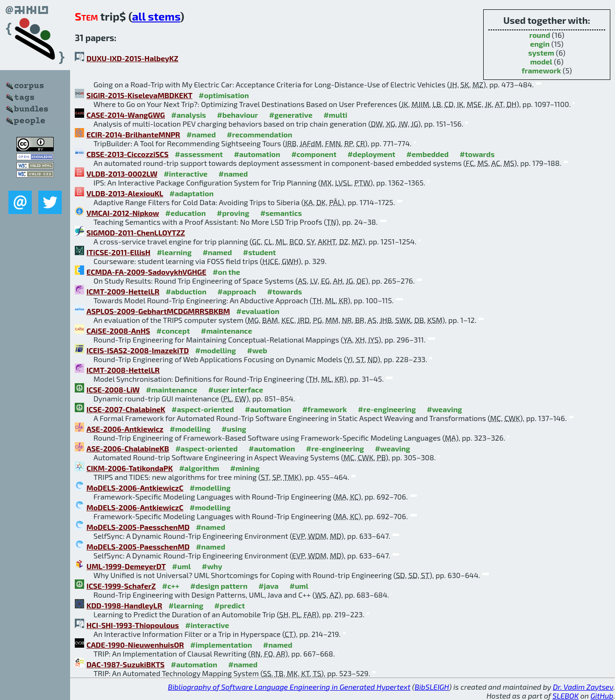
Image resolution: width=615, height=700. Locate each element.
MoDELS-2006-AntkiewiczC (135, 488)
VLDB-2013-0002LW (122, 174)
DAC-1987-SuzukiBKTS (125, 664)
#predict (230, 605)
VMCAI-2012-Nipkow (123, 213)
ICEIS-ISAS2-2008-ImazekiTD (138, 350)
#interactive (186, 174)
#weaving (444, 409)
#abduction (186, 291)
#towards (477, 154)
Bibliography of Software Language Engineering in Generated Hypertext (289, 687)
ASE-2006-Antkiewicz (125, 429)
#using (234, 429)
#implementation (221, 645)
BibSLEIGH (432, 687)
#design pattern (219, 586)
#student (260, 252)
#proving (233, 213)
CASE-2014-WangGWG (126, 115)
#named (201, 134)
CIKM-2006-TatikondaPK (130, 468)
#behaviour (237, 115)
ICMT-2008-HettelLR (123, 370)
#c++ (171, 586)
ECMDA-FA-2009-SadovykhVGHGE (146, 272)
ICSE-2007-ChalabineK (126, 409)
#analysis (189, 115)
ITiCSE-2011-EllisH (118, 252)
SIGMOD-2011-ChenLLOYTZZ (136, 232)
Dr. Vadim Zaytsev (583, 687)
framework (541, 70)
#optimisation (224, 95)
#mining (245, 468)
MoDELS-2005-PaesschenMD (138, 527)
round (540, 35)
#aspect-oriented (203, 409)
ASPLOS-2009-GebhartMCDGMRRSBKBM (158, 311)
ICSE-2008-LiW (113, 389)
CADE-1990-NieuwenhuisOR (135, 645)
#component (314, 154)
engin (540, 44)
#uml (181, 566)
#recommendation (259, 134)
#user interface (235, 389)
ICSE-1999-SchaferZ (121, 586)
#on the (226, 272)
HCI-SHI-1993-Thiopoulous (133, 625)
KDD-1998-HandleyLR (124, 605)
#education (186, 213)
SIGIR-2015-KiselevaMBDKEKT (139, 95)
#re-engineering (387, 409)
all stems (156, 16)
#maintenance (227, 331)
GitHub (602, 696)
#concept (173, 331)
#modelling (216, 350)
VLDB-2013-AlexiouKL (125, 193)
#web (257, 350)
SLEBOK (565, 696)
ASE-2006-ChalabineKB (128, 448)
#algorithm (199, 468)
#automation (257, 154)
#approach (237, 291)
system (541, 53)
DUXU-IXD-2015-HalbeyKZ (132, 58)
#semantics (281, 213)
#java (268, 586)
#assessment (199, 154)
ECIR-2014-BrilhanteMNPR (133, 134)
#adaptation (192, 193)
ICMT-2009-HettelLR (123, 291)
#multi (335, 115)
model (541, 61)
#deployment (371, 154)
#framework (325, 409)
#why (212, 566)
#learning (174, 252)
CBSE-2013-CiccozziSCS (128, 154)
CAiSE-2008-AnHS (118, 331)
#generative (291, 115)
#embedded (427, 154)
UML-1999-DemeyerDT (126, 566)
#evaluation (258, 311)
